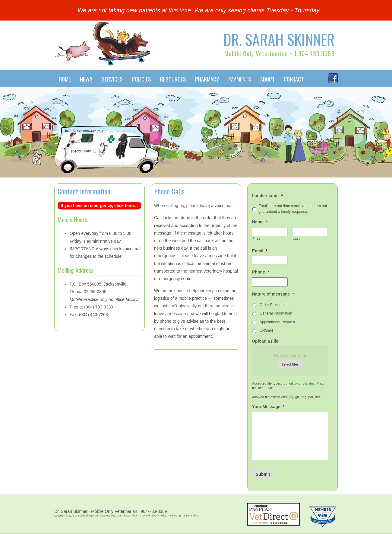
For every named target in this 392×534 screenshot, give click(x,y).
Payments (240, 79)
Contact (294, 79)
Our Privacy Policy (127, 516)
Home (65, 79)
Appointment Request (277, 322)
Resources (173, 79)
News (86, 79)
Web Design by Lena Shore (184, 516)
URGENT (267, 331)
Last (296, 238)
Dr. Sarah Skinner (279, 39)
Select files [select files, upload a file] (290, 364)
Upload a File (265, 341)
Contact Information (84, 191)
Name (260, 222)
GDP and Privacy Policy (153, 516)
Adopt (267, 79)
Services (112, 79)
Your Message (268, 407)
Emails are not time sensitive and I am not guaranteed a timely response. (293, 209)
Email (260, 251)
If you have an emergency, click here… (99, 206)
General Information (276, 313)
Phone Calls (169, 191)
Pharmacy (207, 79)
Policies (141, 79)
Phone (261, 272)
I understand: (267, 196)
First (256, 238)
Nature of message (273, 294)
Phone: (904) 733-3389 (91, 307)
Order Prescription (275, 305)
